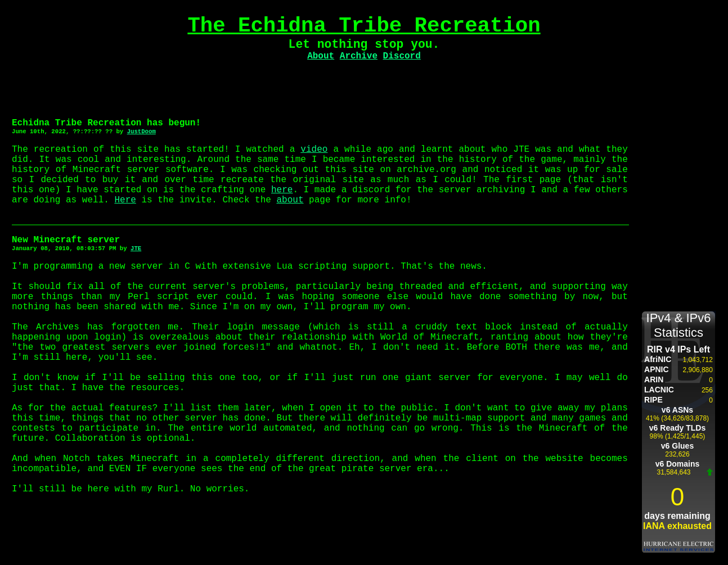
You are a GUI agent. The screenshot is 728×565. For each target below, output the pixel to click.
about (290, 200)
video (314, 150)
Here (125, 200)
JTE (136, 248)
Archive (359, 56)
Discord (402, 56)
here (282, 190)
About (321, 56)
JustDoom (141, 132)
